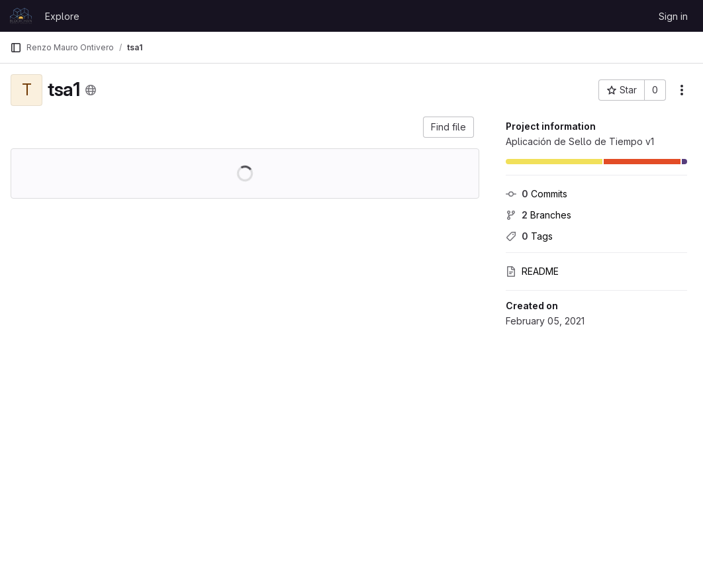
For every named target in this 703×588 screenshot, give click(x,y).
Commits (537, 194)
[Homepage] (21, 16)
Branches (539, 215)
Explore (62, 16)
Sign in (673, 16)
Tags (529, 236)
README (532, 271)
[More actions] (682, 90)
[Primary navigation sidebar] (16, 48)
